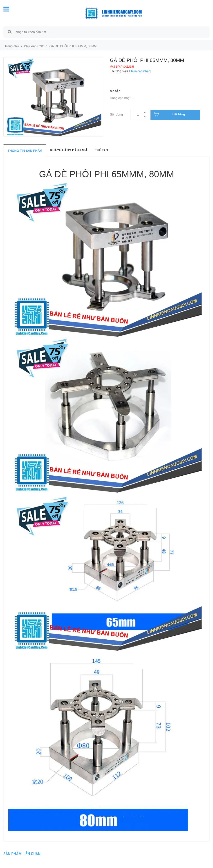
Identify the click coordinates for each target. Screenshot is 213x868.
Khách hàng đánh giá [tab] (69, 150)
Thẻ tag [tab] (101, 150)
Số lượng (117, 114)
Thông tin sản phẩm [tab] (25, 151)
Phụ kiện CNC (34, 46)
